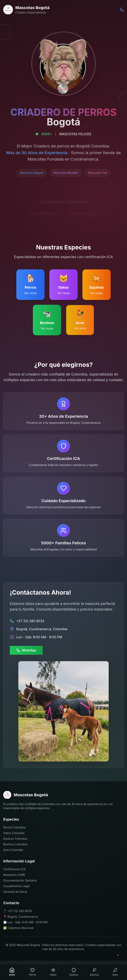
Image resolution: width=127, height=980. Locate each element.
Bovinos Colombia (15, 844)
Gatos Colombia (14, 833)
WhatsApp (26, 650)
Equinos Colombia (15, 839)
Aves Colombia (13, 850)
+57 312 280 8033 (20, 911)
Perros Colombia (14, 827)
